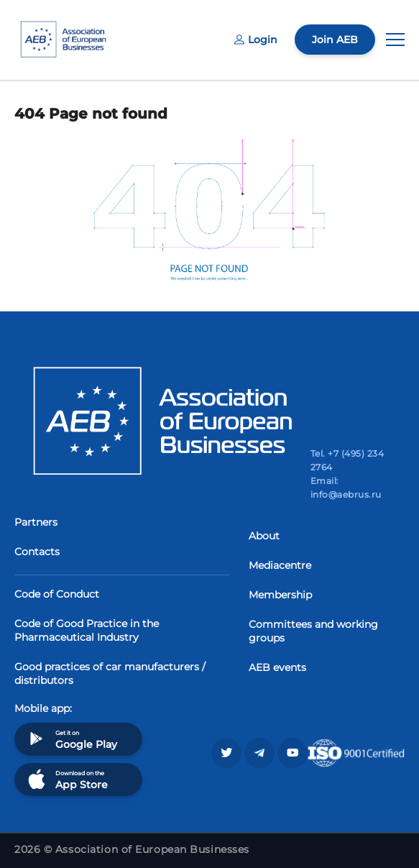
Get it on (71, 739)
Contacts (37, 552)
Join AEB (335, 40)
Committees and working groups (313, 631)
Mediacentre (280, 565)
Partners (36, 522)
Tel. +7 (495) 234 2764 (347, 460)
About (264, 536)
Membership (280, 595)
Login (256, 40)
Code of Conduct (57, 594)
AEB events (277, 667)
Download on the (66, 779)
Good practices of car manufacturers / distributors (110, 673)
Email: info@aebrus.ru (346, 488)
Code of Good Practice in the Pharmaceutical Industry (87, 630)
